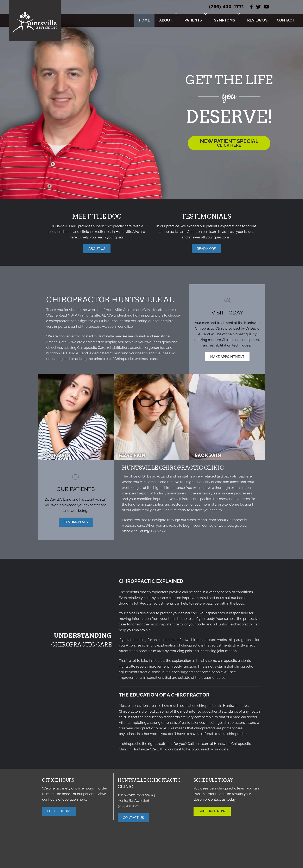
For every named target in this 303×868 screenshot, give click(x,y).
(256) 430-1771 (226, 7)
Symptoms (225, 20)
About (166, 20)
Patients (193, 20)
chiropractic (191, 645)
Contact (286, 20)
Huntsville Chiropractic (124, 310)
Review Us (257, 20)
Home (144, 20)
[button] (176, 14)
